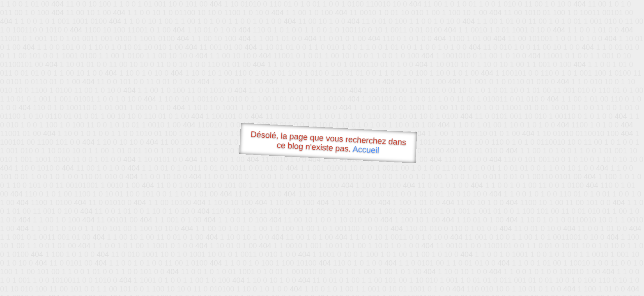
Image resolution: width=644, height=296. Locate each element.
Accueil (366, 149)
